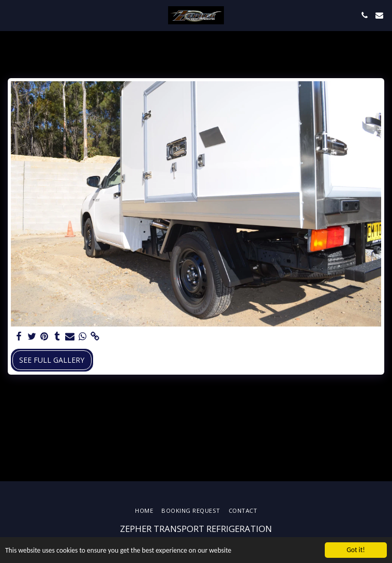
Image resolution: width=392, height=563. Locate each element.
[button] (11, 15)
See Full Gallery (52, 360)
